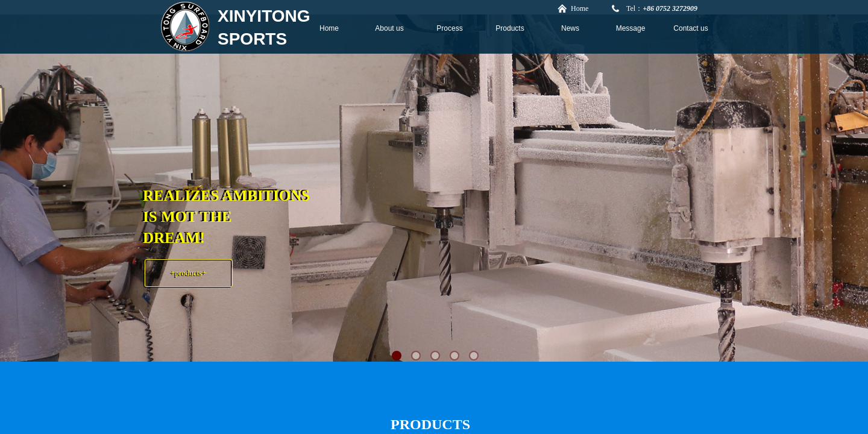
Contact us (690, 28)
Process (449, 28)
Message (631, 28)
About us (389, 28)
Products (510, 28)
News (570, 28)
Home (329, 28)
